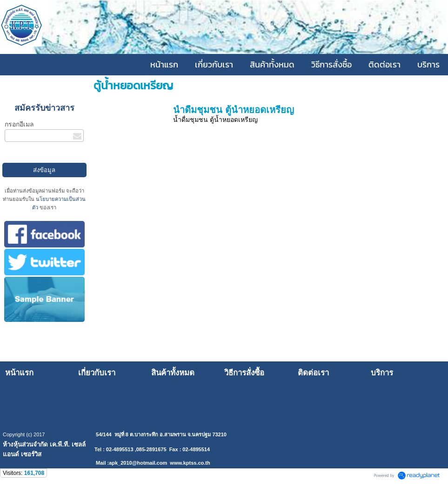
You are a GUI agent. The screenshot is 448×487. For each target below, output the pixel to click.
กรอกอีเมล (19, 124)
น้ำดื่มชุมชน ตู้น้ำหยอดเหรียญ (234, 110)
